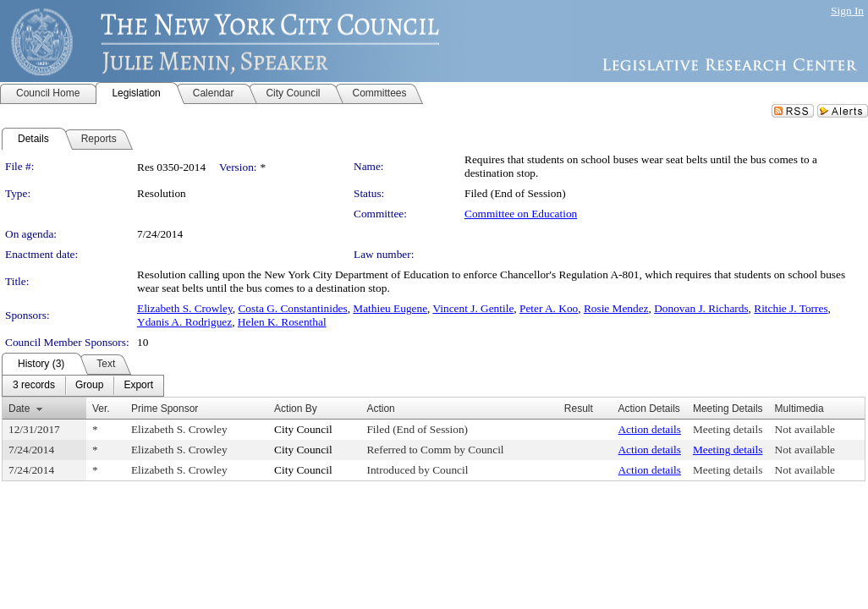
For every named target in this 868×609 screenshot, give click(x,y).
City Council (303, 429)
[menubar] (83, 386)
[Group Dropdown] (89, 386)
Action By (296, 409)
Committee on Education (521, 214)
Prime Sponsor (165, 409)
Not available (805, 429)
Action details (649, 429)
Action (380, 409)
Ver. (101, 409)
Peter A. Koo (549, 308)
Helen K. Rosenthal (282, 322)
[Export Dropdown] (138, 386)
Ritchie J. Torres (791, 308)
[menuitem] (34, 386)
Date (19, 409)
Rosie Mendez (616, 308)
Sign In (847, 11)
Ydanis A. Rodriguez (184, 322)
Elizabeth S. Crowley (185, 308)
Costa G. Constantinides (292, 308)
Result (579, 409)
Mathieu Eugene (390, 308)
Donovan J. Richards (701, 308)
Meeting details (728, 429)
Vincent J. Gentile (474, 308)
